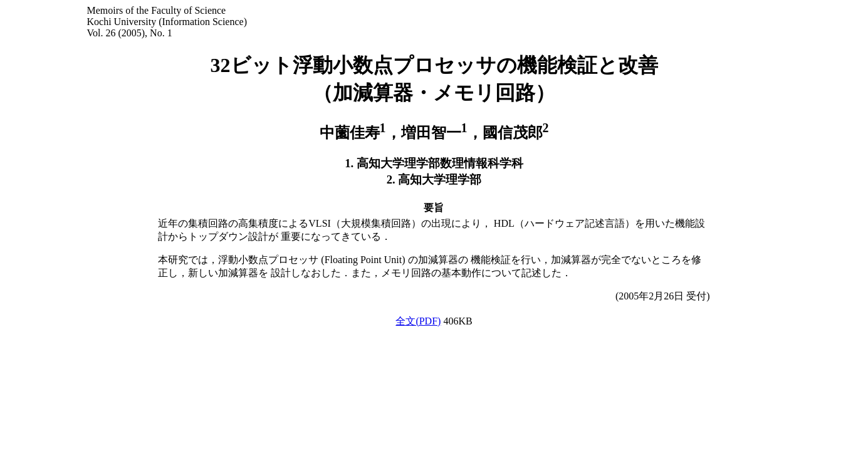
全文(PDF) (418, 321)
